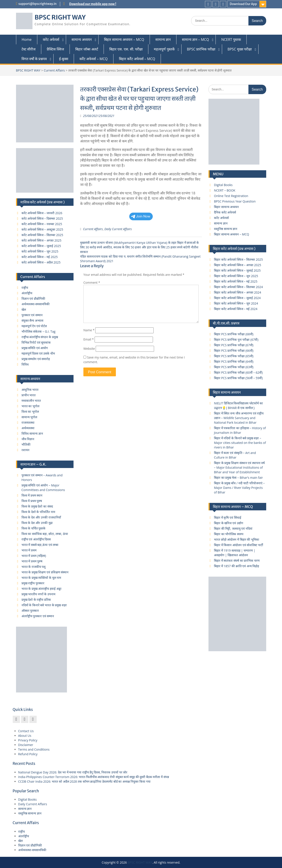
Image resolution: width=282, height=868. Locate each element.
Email (89, 339)
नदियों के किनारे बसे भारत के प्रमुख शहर (44, 605)
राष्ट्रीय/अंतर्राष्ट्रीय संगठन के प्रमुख (40, 337)
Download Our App (243, 4)
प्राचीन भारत (29, 395)
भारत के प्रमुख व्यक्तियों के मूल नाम (41, 578)
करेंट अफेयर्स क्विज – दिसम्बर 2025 (42, 218)
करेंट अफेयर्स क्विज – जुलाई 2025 (41, 246)
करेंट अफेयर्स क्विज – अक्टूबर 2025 (42, 229)
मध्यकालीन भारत (31, 401)
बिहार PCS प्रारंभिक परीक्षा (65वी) (234, 356)
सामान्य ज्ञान (163, 39)
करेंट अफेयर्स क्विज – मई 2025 (40, 257)
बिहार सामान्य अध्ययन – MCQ (124, 39)
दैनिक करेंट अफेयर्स (225, 212)
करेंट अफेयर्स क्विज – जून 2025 (40, 251)
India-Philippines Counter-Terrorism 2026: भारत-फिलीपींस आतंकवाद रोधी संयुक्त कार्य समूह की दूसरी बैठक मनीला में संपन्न (94, 777)
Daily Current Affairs (118, 229)
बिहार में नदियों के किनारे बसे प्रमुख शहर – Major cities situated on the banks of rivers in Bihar (240, 443)
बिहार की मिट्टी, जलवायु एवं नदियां (233, 528)
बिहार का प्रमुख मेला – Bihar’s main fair (238, 478)
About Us (25, 736)
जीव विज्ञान (28, 439)
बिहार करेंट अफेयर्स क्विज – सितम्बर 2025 (238, 259)
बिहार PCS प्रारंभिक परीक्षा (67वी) (234, 345)
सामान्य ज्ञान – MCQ (195, 39)
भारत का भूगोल (30, 406)
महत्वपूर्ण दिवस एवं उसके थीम (38, 353)
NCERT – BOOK (225, 190)
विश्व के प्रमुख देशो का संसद (37, 506)
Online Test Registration (231, 196)
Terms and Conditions (34, 749)
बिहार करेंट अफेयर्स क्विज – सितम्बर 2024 (238, 287)
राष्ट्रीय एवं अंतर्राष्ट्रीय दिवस (36, 539)
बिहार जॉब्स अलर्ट (87, 49)
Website (89, 349)
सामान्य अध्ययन (82, 39)
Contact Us (26, 731)
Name (89, 330)
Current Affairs (54, 70)
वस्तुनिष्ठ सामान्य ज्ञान (226, 229)
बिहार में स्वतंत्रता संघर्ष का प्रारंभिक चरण (237, 560)
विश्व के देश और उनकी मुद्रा (37, 523)
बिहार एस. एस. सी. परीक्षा (126, 49)
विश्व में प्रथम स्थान (32, 495)
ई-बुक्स (64, 59)
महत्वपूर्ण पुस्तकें (164, 49)
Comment (92, 282)
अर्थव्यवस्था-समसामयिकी (36, 304)
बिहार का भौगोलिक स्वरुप (229, 534)
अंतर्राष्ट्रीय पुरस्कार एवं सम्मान (38, 616)
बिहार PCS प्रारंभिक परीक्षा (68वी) (234, 334)
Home (27, 39)
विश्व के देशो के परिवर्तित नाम (38, 512)
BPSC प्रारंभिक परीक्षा (201, 49)
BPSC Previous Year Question (235, 201)
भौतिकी (26, 444)
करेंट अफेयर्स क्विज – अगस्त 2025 (41, 240)
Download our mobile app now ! (93, 4)
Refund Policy (28, 754)
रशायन (25, 450)
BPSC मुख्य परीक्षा (240, 49)
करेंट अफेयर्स (51, 39)
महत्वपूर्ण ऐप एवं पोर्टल (34, 326)
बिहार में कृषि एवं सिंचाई (228, 517)
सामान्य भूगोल (29, 417)
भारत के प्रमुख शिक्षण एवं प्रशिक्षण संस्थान (45, 572)
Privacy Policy (28, 740)
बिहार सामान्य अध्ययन (226, 207)
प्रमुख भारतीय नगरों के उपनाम (39, 594)
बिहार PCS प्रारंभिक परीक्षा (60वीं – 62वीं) (238, 372)
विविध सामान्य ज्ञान (32, 433)
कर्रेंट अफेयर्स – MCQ (93, 59)
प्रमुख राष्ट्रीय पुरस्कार (33, 583)
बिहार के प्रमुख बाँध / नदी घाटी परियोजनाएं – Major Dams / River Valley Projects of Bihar (239, 488)
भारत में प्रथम (29, 550)
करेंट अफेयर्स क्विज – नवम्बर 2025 (42, 224)
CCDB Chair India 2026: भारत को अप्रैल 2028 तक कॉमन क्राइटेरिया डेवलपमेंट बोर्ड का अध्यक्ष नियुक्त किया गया (84, 781)
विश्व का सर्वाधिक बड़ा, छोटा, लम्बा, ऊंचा (45, 534)
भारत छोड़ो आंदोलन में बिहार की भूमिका (237, 539)
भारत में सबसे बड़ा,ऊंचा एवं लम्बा (40, 545)
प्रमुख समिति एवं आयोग (35, 348)
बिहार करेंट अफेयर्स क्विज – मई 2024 (236, 309)
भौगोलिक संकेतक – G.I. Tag (39, 331)
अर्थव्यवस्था (28, 428)
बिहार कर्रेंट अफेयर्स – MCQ (137, 59)
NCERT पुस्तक (231, 39)
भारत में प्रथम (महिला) (34, 556)
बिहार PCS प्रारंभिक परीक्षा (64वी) (234, 361)
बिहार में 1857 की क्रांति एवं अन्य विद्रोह (236, 566)
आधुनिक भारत (30, 390)
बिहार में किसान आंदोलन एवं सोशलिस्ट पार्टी (239, 545)
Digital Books (223, 185)
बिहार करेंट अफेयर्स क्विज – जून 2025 (236, 276)
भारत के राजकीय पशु (34, 567)
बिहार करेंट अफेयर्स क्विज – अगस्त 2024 (238, 292)
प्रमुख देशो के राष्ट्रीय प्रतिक (36, 600)
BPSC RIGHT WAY (60, 17)
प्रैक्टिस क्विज (55, 49)
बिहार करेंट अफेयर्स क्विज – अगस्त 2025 (238, 265)
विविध (25, 364)
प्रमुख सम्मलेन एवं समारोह (36, 359)
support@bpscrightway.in (38, 4)
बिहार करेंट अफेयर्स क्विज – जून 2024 (236, 303)
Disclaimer (26, 745)
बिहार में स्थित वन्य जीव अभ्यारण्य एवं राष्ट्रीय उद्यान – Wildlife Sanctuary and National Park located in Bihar (239, 418)
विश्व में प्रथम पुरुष (32, 501)
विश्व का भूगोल (30, 412)
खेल (24, 309)
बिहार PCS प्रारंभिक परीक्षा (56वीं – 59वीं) (238, 378)
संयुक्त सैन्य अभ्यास (32, 320)
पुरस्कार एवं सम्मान (32, 315)
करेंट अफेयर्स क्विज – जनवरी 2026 (42, 213)
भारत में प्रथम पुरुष (32, 561)
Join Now (141, 216)
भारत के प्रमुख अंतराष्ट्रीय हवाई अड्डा (41, 589)
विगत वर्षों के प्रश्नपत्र (34, 59)
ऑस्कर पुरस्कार (30, 611)
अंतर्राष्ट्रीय (27, 293)
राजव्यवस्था (28, 422)
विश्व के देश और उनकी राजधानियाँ (41, 517)
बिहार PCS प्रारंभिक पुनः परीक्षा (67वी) (236, 340)
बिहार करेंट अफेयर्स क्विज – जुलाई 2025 (237, 270)
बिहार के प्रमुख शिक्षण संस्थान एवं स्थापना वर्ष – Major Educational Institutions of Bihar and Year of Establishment (239, 467)
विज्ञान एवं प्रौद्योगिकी (33, 299)
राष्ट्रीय (25, 288)
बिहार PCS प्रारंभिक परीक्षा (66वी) (234, 351)
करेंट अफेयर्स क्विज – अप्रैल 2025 (41, 262)
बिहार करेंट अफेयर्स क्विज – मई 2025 (236, 281)
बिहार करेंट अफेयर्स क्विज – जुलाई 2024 (237, 298)
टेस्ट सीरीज (29, 49)
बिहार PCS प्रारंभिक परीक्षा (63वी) (234, 367)
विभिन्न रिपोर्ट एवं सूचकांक (36, 342)
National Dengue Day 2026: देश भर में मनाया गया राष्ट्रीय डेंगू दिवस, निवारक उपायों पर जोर (73, 772)
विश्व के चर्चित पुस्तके (34, 528)
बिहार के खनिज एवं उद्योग (229, 523)
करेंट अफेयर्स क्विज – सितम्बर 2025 (42, 235)
